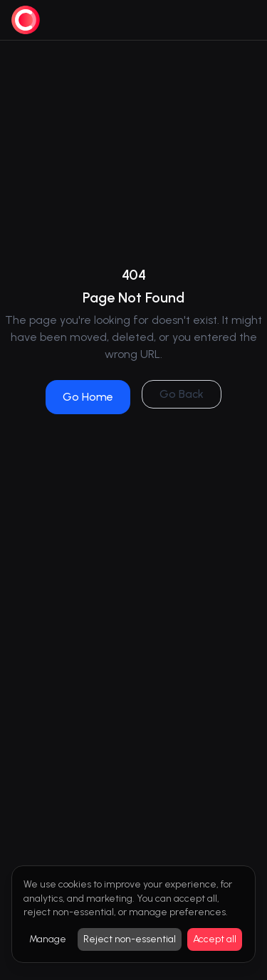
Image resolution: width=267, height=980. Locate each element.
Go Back (182, 394)
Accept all (215, 939)
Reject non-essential (130, 939)
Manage (48, 939)
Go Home (88, 397)
